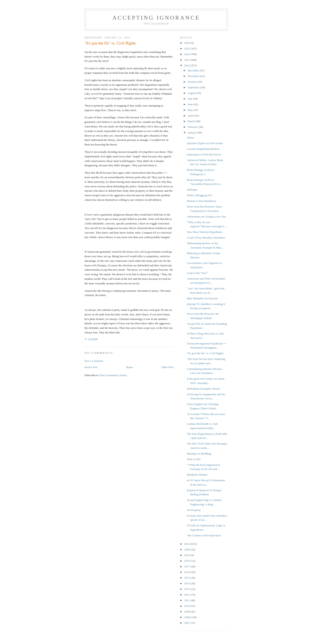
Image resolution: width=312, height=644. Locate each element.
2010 (187, 606)
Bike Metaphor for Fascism (202, 298)
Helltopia (192, 190)
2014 (187, 583)
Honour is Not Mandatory (201, 201)
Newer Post (91, 367)
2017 (187, 566)
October (193, 82)
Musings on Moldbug (199, 454)
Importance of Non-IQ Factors (204, 154)
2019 (187, 555)
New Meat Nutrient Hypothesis (204, 232)
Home (130, 367)
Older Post (167, 367)
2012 (187, 595)
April (191, 116)
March (192, 121)
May (191, 110)
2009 (187, 612)
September (194, 87)
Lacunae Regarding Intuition (203, 149)
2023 (187, 60)
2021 (187, 544)
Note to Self (194, 459)
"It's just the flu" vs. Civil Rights (205, 353)
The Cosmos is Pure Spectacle (204, 535)
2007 (187, 623)
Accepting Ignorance (156, 18)
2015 (187, 578)
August (192, 93)
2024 (187, 54)
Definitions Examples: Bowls (203, 389)
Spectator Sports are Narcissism (205, 143)
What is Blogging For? (200, 195)
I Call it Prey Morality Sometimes (206, 238)
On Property (194, 510)
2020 (187, 549)
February (193, 127)
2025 (187, 49)
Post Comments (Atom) (114, 375)
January (192, 133)
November (194, 76)
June (191, 104)
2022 (187, 65)
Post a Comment (94, 361)
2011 (187, 600)
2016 (187, 572)
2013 (187, 589)
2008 (187, 617)
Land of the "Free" (197, 273)
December (194, 70)
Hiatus (190, 138)
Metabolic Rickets (197, 475)
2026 (187, 43)
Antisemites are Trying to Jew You (206, 217)
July (190, 99)
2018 (187, 561)
